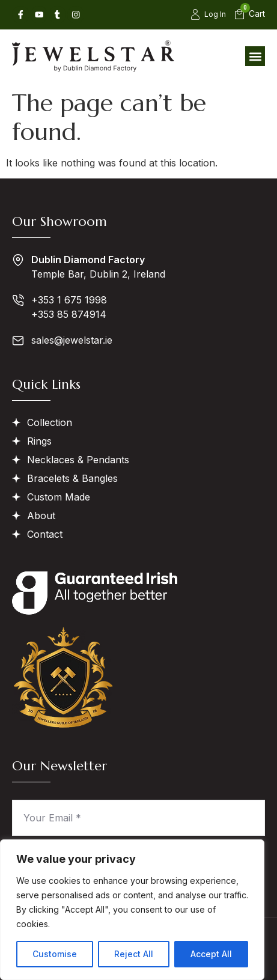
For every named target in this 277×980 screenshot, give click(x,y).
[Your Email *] (138, 818)
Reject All (134, 954)
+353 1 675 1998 (69, 300)
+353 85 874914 (69, 314)
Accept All (211, 954)
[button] (255, 56)
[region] (132, 910)
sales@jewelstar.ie (72, 340)
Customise (55, 954)
